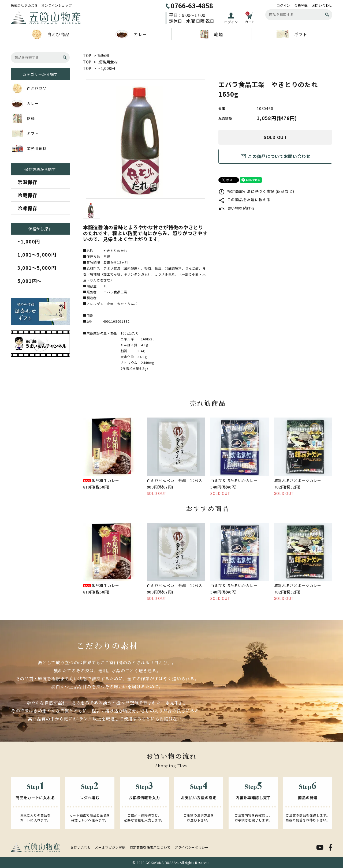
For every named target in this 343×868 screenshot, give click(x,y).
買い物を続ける (237, 208)
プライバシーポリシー (191, 847)
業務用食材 (108, 62)
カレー (131, 34)
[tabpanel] (145, 139)
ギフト (292, 34)
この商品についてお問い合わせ (275, 156)
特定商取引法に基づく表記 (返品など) (256, 191)
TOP (87, 55)
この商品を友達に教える (244, 200)
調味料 (103, 55)
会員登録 (301, 5)
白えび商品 (51, 34)
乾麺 (211, 34)
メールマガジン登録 (110, 847)
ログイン (283, 5)
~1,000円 (107, 68)
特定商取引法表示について (150, 847)
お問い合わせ (322, 5)
